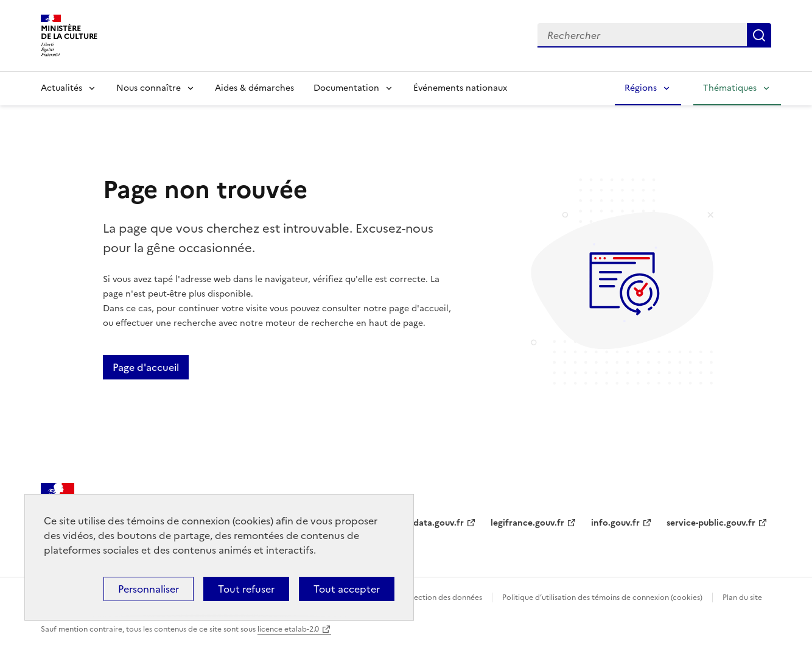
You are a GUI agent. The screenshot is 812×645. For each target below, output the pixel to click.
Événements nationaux (460, 88)
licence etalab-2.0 (288, 629)
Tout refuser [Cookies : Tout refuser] (246, 589)
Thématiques (730, 88)
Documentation (346, 88)
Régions (641, 88)
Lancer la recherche (759, 35)
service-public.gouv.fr (711, 523)
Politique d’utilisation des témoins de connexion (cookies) (602, 597)
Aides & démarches (254, 88)
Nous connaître (149, 88)
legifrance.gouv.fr (527, 523)
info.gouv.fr (615, 523)
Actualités (61, 88)
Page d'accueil (146, 367)
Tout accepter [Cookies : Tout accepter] (347, 589)
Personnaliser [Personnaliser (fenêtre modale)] (149, 589)
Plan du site (742, 597)
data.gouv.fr (439, 523)
